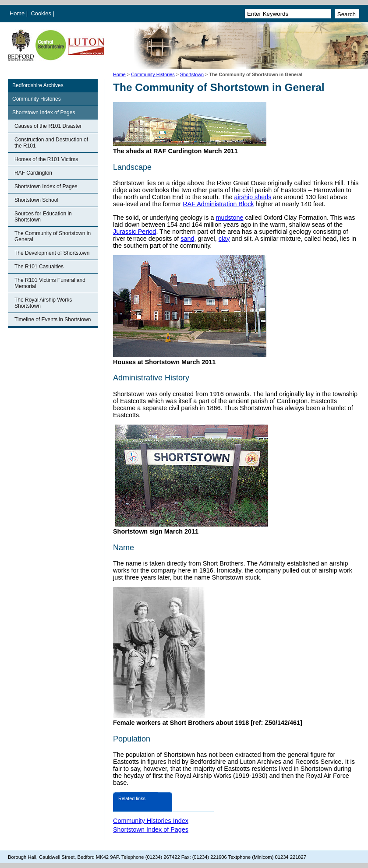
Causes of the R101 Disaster (48, 126)
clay (224, 239)
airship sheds (253, 197)
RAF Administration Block (218, 204)
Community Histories (153, 74)
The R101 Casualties (39, 267)
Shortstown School (36, 200)
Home (17, 13)
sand (187, 239)
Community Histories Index (151, 821)
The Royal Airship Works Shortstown (43, 303)
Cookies (42, 13)
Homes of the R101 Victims (46, 159)
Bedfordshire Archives (38, 85)
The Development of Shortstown (52, 253)
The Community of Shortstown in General (53, 236)
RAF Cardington (33, 173)
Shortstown (192, 74)
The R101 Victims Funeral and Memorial (50, 283)
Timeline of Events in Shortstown (53, 320)
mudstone (229, 218)
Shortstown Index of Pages (44, 112)
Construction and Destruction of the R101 (51, 143)
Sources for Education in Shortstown (43, 217)
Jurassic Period (134, 232)
